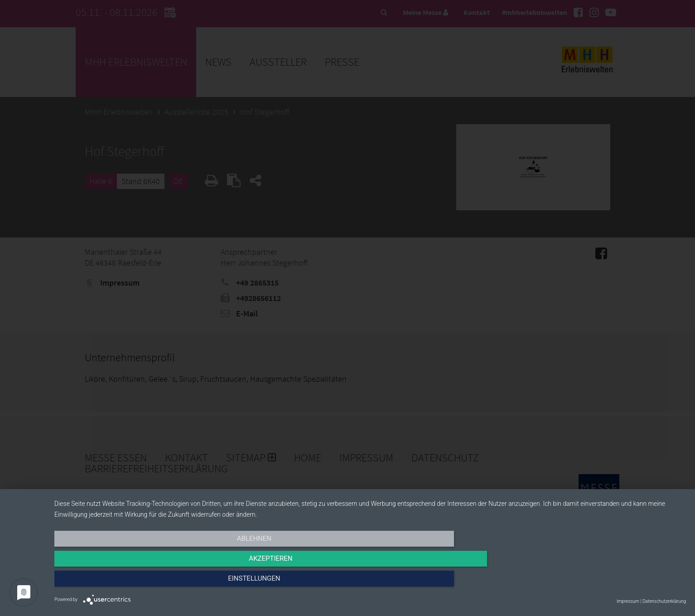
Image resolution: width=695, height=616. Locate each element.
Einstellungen (591, 583)
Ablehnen (149, 583)
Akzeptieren (370, 583)
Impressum (628, 601)
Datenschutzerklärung (664, 601)
